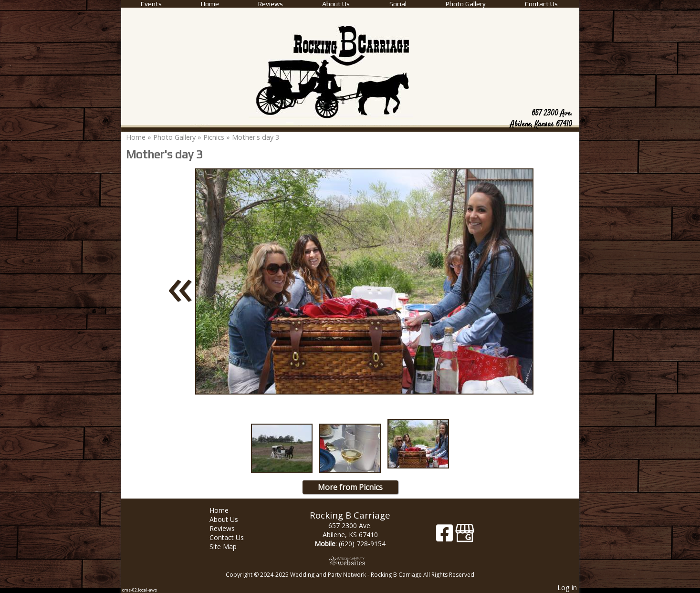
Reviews (271, 4)
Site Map (230, 546)
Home (210, 4)
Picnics (214, 137)
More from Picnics (350, 487)
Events (151, 4)
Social (398, 4)
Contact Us (541, 4)
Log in (567, 588)
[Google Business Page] (465, 536)
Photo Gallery (466, 4)
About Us (336, 4)
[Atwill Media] (350, 561)
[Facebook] (446, 536)
